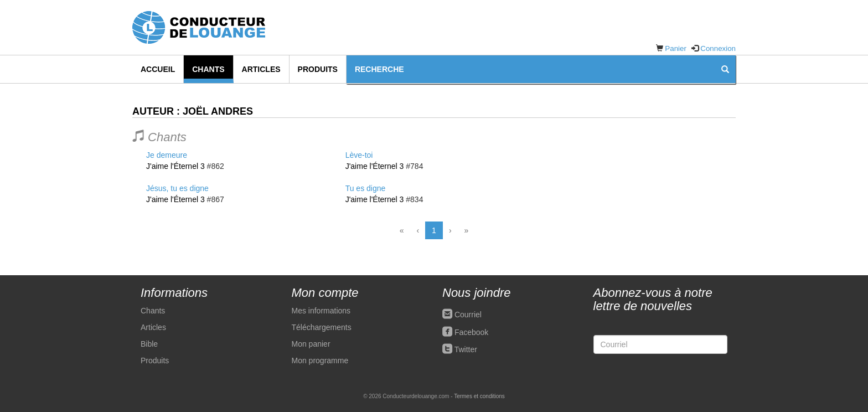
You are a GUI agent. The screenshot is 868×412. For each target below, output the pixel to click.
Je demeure (167, 155)
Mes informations (321, 311)
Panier (676, 48)
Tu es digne (366, 188)
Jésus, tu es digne (177, 188)
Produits (318, 69)
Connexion (718, 48)
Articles (261, 69)
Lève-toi (359, 155)
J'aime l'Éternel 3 (175, 166)
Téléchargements (322, 327)
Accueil (158, 69)
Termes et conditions (479, 396)
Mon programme (320, 360)
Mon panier (311, 344)
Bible (149, 344)
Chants (208, 69)
